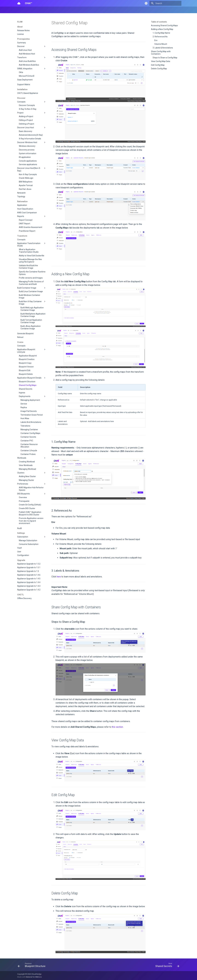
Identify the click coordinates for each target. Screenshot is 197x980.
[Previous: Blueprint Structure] (32, 966)
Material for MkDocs (34, 977)
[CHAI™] (19, 3)
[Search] (165, 3)
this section (117, 727)
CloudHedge (36, 974)
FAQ (66, 10)
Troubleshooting (78, 10)
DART (28, 10)
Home (20, 10)
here (59, 577)
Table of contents (159, 22)
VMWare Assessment (52, 10)
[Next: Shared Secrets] (166, 966)
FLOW (36, 10)
